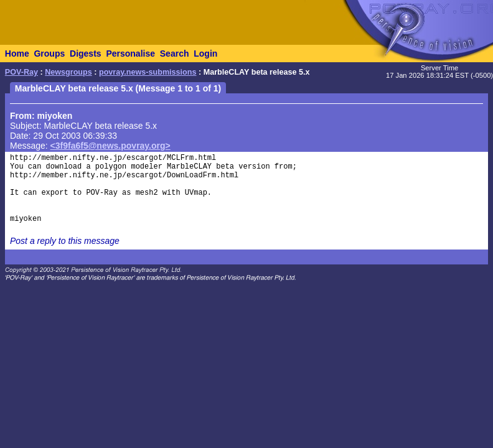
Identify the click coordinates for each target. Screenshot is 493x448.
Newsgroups (68, 72)
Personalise (130, 54)
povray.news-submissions (148, 72)
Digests (86, 54)
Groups (49, 54)
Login (205, 54)
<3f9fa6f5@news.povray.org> (110, 146)
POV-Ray (21, 72)
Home (17, 54)
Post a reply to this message (65, 241)
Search (175, 54)
